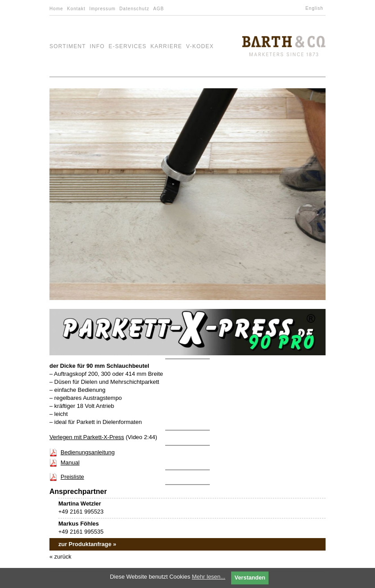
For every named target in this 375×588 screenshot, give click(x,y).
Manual (70, 463)
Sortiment (68, 46)
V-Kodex (200, 46)
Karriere (167, 46)
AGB (159, 9)
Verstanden (250, 578)
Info (97, 46)
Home (56, 9)
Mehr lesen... (209, 577)
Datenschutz (134, 9)
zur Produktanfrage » (87, 544)
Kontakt (76, 9)
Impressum (102, 9)
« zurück (60, 557)
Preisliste (72, 477)
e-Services (128, 46)
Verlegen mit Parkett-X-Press (87, 437)
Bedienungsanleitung (88, 452)
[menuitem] (316, 8)
